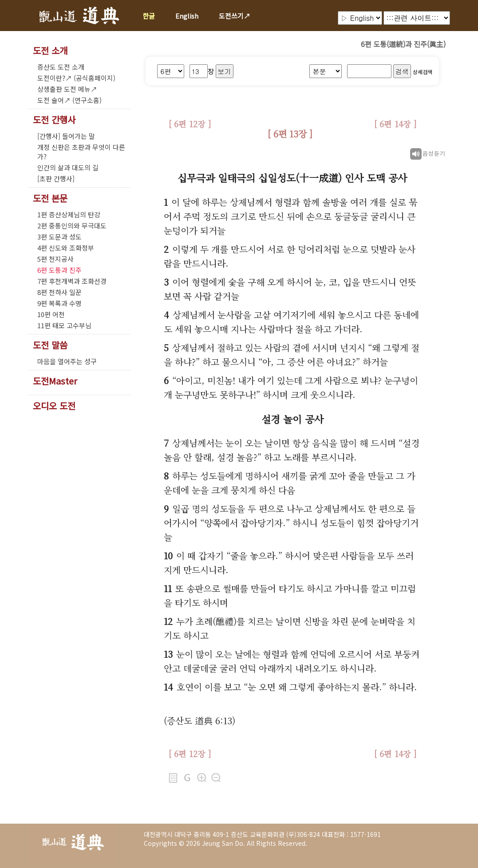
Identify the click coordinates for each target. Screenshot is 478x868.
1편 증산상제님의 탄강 (69, 214)
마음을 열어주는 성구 (67, 361)
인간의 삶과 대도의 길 (68, 167)
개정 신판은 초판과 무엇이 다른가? (81, 152)
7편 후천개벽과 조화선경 (72, 281)
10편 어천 (51, 314)
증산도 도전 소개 (61, 67)
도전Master (55, 381)
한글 (149, 16)
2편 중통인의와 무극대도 (72, 226)
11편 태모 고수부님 (64, 325)
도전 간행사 (54, 120)
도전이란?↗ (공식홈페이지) (76, 78)
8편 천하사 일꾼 (59, 292)
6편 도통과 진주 (59, 270)
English (187, 16)
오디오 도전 (54, 406)
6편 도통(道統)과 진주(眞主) (403, 44)
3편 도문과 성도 (59, 237)
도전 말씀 (50, 345)
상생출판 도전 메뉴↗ (67, 89)
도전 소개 (50, 51)
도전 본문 (50, 198)
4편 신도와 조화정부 (66, 248)
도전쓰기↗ (235, 16)
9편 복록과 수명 (59, 303)
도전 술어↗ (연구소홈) (69, 100)
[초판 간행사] (56, 179)
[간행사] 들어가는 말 (66, 136)
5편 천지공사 (55, 259)
